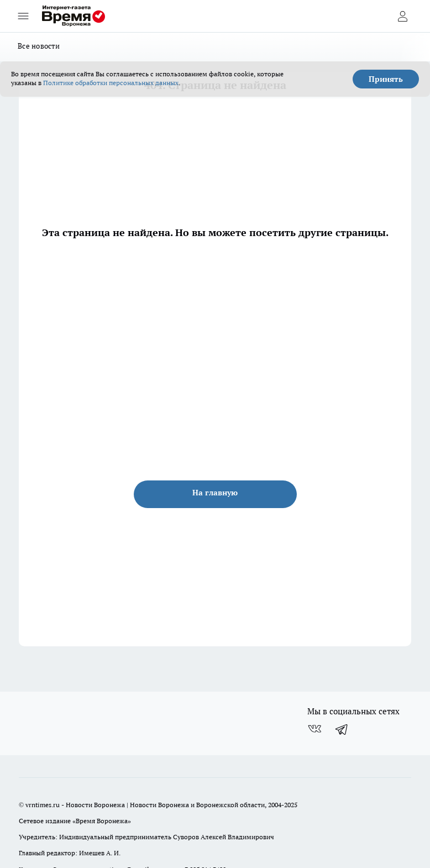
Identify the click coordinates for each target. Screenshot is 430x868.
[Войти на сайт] (402, 16)
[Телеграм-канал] (342, 729)
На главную (215, 493)
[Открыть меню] (23, 16)
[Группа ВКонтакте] (314, 729)
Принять (386, 79)
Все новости (39, 46)
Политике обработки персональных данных (111, 83)
